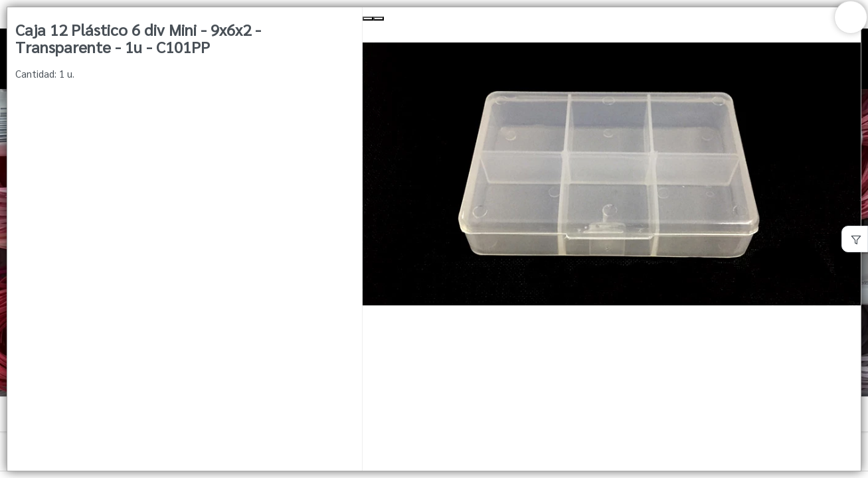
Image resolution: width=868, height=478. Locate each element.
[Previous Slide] (368, 19)
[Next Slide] (379, 19)
